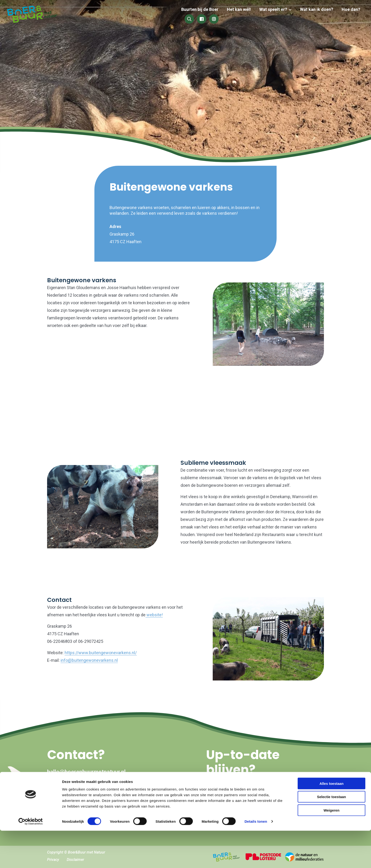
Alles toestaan (331, 821)
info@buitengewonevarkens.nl (89, 660)
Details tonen (256, 859)
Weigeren (331, 847)
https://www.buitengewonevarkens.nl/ (101, 653)
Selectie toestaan (332, 834)
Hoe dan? (310, 15)
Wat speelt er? (234, 15)
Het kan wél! (201, 15)
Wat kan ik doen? (276, 15)
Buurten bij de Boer (162, 15)
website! (154, 615)
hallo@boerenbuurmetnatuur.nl (86, 772)
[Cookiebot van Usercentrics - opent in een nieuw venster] (31, 859)
